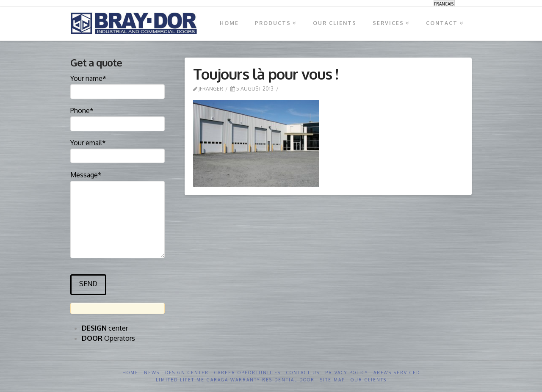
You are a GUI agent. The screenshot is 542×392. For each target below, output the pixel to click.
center (105, 328)
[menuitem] (444, 4)
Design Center (187, 373)
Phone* (118, 118)
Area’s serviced (397, 373)
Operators (108, 338)
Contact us (303, 373)
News (152, 373)
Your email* (118, 150)
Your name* (118, 86)
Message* (118, 181)
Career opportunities (247, 373)
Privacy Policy (347, 373)
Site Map (333, 380)
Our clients (369, 380)
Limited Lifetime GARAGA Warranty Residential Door (235, 380)
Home (130, 373)
